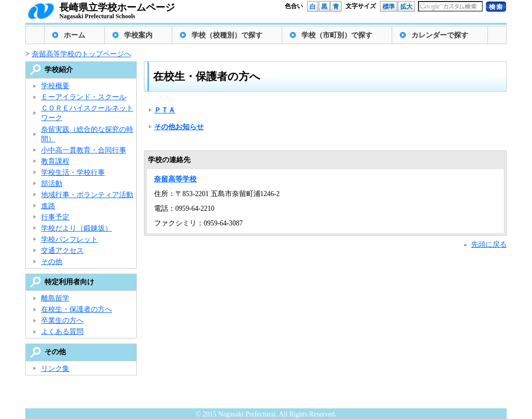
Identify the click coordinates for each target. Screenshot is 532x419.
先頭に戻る (489, 244)
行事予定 (55, 217)
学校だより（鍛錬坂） (77, 228)
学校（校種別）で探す (227, 35)
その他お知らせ (179, 127)
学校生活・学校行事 (73, 173)
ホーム (74, 35)
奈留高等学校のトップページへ (82, 54)
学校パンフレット (69, 239)
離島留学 (55, 298)
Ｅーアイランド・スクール (84, 97)
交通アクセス (62, 251)
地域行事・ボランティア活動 (87, 195)
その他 (52, 262)
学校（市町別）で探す (337, 35)
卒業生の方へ (62, 320)
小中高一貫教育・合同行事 (84, 150)
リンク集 (55, 369)
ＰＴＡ (165, 110)
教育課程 (55, 161)
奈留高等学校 (175, 179)
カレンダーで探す (440, 35)
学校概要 (55, 86)
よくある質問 (62, 332)
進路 (48, 206)
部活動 (52, 184)
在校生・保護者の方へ (77, 309)
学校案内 (138, 35)
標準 (389, 7)
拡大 (406, 7)
